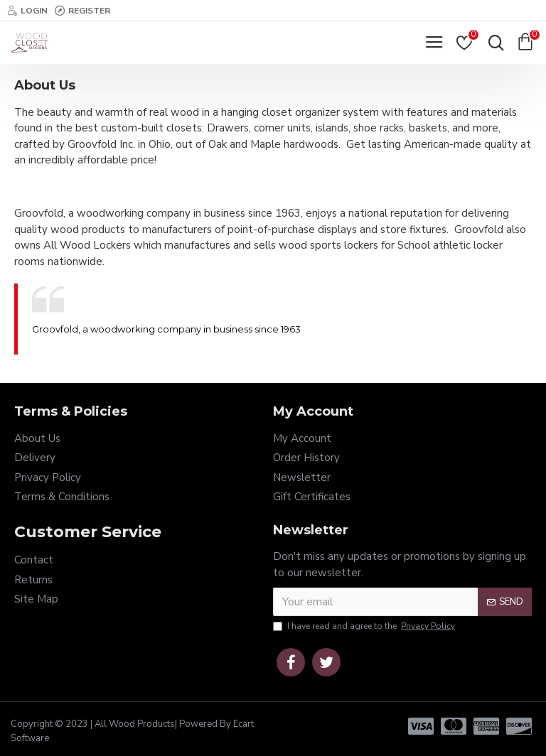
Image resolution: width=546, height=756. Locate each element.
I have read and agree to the (365, 626)
